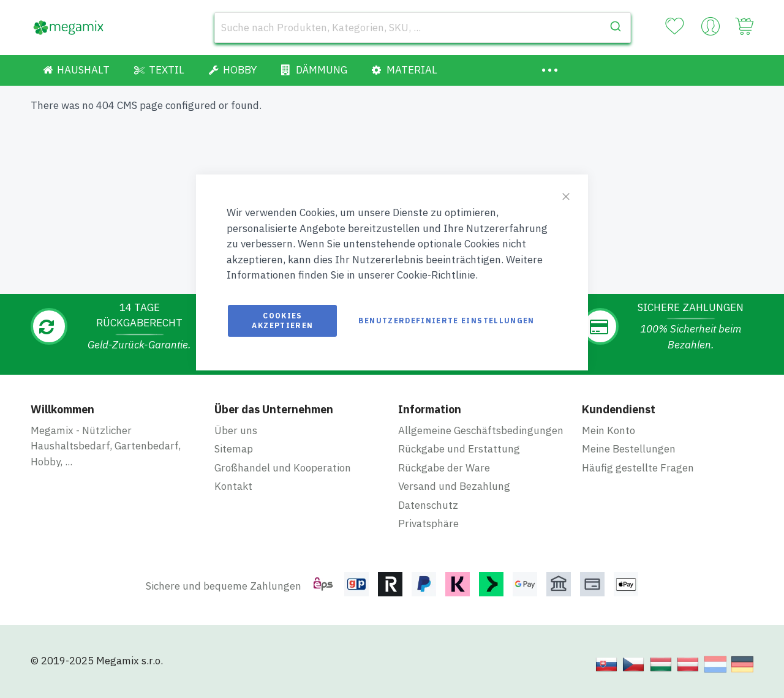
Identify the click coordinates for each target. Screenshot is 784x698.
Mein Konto (609, 430)
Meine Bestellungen (629, 449)
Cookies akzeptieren (282, 321)
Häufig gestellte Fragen (638, 468)
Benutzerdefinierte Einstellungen (446, 321)
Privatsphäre (428, 523)
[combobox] (423, 28)
